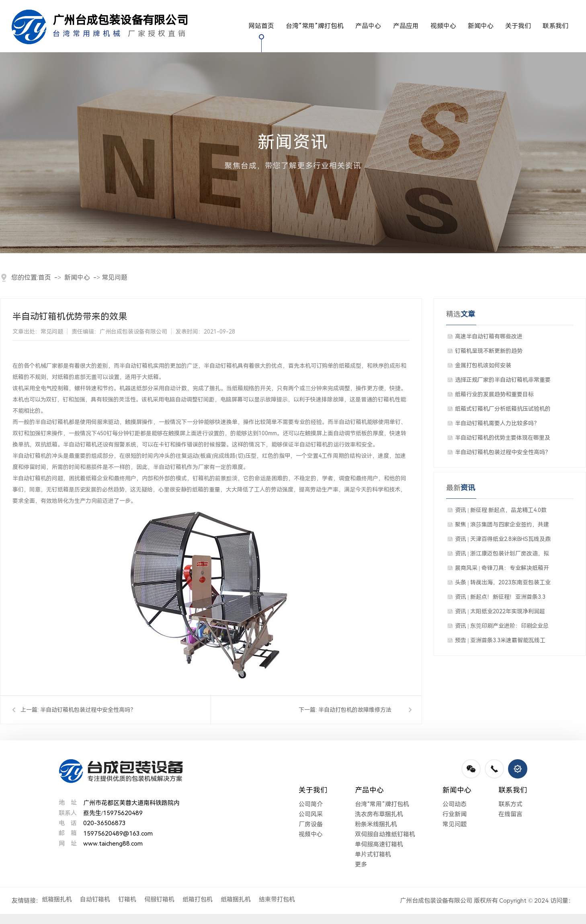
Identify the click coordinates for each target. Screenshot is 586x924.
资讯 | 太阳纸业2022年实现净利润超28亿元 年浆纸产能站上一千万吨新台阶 (501, 613)
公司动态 (455, 804)
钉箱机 (127, 899)
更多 (361, 865)
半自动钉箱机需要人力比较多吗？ (497, 423)
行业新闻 (455, 814)
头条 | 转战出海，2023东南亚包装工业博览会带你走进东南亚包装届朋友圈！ (503, 584)
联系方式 (510, 804)
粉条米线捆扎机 (376, 824)
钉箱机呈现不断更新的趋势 (489, 351)
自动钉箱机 (95, 899)
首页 (45, 278)
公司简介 (311, 804)
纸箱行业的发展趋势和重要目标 (494, 394)
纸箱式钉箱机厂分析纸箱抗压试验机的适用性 (503, 411)
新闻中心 (481, 26)
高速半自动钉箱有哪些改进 (489, 336)
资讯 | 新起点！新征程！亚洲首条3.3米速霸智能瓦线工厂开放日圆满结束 (500, 599)
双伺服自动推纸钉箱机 (385, 834)
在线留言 (510, 814)
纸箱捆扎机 (57, 899)
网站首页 (261, 26)
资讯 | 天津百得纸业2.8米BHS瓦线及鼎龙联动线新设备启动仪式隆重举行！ (503, 541)
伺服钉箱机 (159, 899)
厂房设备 (311, 824)
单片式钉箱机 (373, 854)
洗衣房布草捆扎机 (379, 814)
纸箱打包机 (198, 899)
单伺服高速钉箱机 (379, 844)
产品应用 (406, 26)
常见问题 (115, 278)
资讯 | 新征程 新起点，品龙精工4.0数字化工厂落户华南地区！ (501, 512)
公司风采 (311, 814)
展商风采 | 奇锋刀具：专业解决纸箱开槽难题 (502, 570)
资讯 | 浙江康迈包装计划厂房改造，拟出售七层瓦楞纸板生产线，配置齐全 (502, 555)
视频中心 (443, 26)
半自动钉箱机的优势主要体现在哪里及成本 (503, 440)
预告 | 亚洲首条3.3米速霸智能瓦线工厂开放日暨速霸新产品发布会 (500, 642)
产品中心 (368, 26)
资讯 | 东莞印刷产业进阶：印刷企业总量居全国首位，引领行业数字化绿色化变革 (503, 628)
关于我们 (518, 26)
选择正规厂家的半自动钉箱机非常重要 (503, 380)
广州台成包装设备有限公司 (436, 901)
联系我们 (555, 26)
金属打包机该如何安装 (483, 365)
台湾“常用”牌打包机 (315, 26)
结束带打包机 (277, 899)
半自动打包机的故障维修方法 (355, 710)
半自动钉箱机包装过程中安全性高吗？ (88, 710)
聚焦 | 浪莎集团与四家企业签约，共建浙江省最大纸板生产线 (502, 527)
